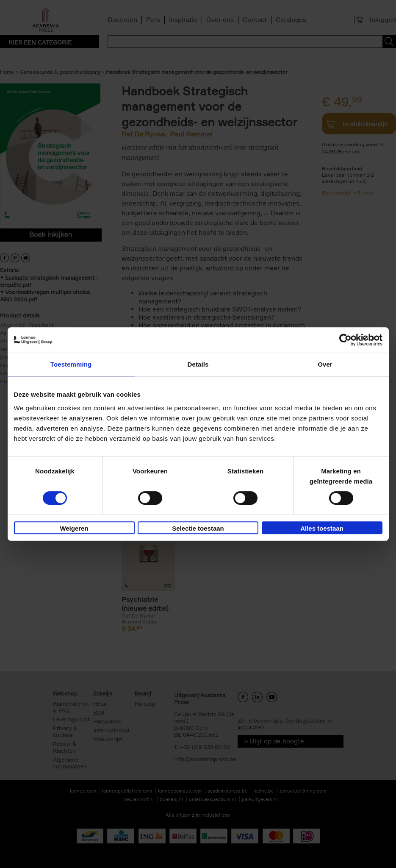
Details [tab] (198, 364)
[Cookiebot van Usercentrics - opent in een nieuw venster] (345, 340)
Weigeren (74, 528)
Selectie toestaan (198, 528)
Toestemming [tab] (71, 364)
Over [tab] (325, 364)
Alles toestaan (322, 528)
